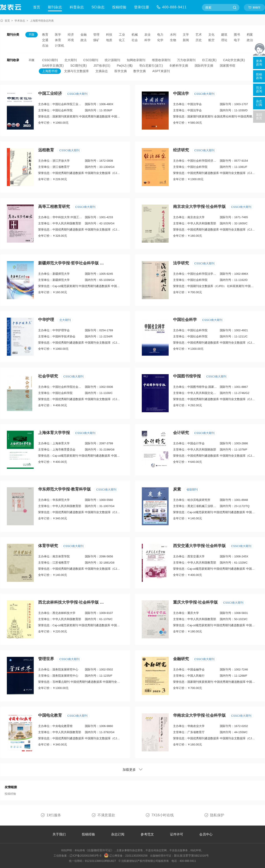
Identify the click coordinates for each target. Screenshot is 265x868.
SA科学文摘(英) (53, 66)
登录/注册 (142, 7)
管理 (96, 35)
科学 (147, 40)
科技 (109, 35)
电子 (237, 40)
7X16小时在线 (163, 815)
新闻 (186, 40)
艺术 (199, 35)
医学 (58, 35)
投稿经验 (119, 7)
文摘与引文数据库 (77, 71)
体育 (58, 40)
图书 (237, 35)
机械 (135, 35)
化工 (122, 40)
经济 (71, 35)
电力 (160, 35)
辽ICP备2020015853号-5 (85, 856)
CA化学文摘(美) (234, 60)
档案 (250, 35)
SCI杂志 (98, 7)
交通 (45, 40)
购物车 (257, 7)
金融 (84, 35)
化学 (160, 40)
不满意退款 (106, 815)
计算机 (60, 46)
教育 (45, 35)
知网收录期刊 (136, 60)
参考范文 (147, 834)
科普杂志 (77, 7)
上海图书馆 (50, 71)
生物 (173, 40)
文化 (211, 35)
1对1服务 (54, 815)
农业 (147, 35)
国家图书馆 (228, 66)
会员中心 (206, 834)
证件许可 (177, 834)
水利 (173, 35)
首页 (37, 7)
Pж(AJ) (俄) (125, 66)
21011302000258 (136, 856)
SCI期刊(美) (79, 66)
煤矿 (96, 40)
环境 (71, 40)
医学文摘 (121, 71)
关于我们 (59, 834)
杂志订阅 (118, 834)
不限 (32, 35)
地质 (109, 40)
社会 (135, 40)
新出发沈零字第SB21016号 (191, 856)
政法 (84, 40)
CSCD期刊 (91, 60)
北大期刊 (71, 60)
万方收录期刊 (186, 60)
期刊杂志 (55, 7)
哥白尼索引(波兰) (151, 66)
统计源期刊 (112, 60)
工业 (122, 35)
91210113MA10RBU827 (100, 861)
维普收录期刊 (161, 60)
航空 (211, 40)
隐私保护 (217, 815)
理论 (224, 40)
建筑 (224, 35)
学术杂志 (20, 21)
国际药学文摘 (204, 66)
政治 (250, 40)
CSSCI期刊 (50, 60)
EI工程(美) (209, 60)
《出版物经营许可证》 (99, 850)
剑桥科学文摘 (179, 66)
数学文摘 (140, 71)
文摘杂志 (102, 71)
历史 (199, 40)
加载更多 (132, 770)
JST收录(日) (102, 66)
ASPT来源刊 (161, 71)
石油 (45, 46)
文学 (186, 35)
